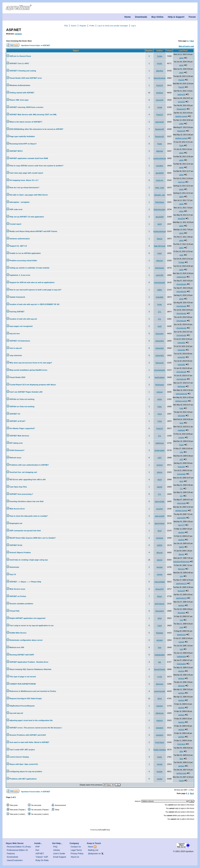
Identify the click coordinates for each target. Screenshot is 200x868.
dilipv (181, 751)
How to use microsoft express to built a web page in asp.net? (35, 290)
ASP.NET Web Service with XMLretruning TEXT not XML (33, 115)
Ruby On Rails (42, 860)
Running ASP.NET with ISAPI (22, 655)
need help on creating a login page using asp (29, 560)
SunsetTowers (160, 669)
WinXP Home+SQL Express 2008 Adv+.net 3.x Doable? (33, 538)
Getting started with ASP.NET (22, 93)
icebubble (160, 297)
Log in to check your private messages (113, 26)
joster (160, 253)
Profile (92, 26)
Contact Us (76, 847)
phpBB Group (106, 830)
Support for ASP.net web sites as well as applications (32, 282)
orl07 (160, 458)
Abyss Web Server (15, 843)
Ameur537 (160, 589)
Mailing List (93, 850)
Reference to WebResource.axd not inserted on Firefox (33, 691)
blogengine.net (16, 523)
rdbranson (160, 713)
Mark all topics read (186, 46)
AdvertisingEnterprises (181, 562)
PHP (38, 847)
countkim (160, 166)
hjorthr (160, 63)
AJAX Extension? (17, 450)
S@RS (160, 545)
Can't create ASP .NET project (22, 750)
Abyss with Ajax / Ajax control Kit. (24, 764)
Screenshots (12, 857)
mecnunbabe (160, 582)
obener (160, 560)
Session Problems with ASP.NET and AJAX (28, 735)
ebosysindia (160, 501)
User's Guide (59, 854)
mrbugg (160, 392)
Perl (37, 850)
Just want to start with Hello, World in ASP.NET (29, 742)
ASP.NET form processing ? (21, 494)
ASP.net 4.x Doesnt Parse (20, 56)
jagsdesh (160, 728)
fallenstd (160, 151)
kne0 (160, 326)
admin (181, 58)
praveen (160, 706)
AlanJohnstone (160, 78)
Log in (133, 26)
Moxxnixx (182, 569)
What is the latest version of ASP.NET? (26, 122)
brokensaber (160, 450)
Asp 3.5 (13, 574)
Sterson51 (160, 363)
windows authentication (20, 239)
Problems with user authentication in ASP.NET (29, 465)
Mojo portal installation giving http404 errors (28, 370)
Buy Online (157, 17)
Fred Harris (160, 742)
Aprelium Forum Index (31, 45)
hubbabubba (160, 655)
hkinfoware (160, 385)
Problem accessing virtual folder (23, 261)
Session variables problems (21, 604)
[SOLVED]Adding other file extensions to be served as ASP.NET (36, 129)
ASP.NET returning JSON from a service (26, 107)
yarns (160, 414)
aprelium (18, 34)
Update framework (17, 297)
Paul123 (181, 80)
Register (83, 26)
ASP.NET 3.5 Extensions (20, 341)
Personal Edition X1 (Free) (19, 847)
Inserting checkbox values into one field (26, 501)
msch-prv (160, 180)
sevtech (160, 465)
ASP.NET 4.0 (15, 414)
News (91, 847)
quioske (160, 567)
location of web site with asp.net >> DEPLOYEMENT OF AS (34, 304)
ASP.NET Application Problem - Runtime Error (29, 662)
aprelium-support (181, 116)
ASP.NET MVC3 (16, 151)
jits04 (160, 224)
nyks (181, 452)
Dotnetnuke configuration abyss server (26, 640)
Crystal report (15, 224)
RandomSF (160, 129)
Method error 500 (17, 647)
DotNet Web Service (18, 633)
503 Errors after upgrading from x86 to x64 (28, 480)
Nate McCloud (160, 246)
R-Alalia (181, 262)
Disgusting (160, 611)
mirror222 (160, 100)
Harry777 (181, 525)
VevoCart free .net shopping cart (23, 472)
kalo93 (160, 487)
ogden (182, 124)
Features (11, 854)
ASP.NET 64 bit (16, 545)
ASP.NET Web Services (19, 436)
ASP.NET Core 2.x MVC (19, 63)
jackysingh (160, 122)
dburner (160, 552)
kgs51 (160, 757)
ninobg (160, 779)
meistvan (160, 538)
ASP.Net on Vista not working (22, 399)
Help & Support (176, 17)
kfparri (160, 596)
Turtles (160, 56)
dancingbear (160, 523)
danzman (160, 684)
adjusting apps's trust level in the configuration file (31, 720)
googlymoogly (160, 691)
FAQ (66, 26)
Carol (160, 625)
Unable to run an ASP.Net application (25, 253)
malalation (182, 430)
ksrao (160, 304)
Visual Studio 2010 (17, 377)
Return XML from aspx (19, 100)
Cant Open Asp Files (18, 487)
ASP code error (16, 209)
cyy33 (160, 677)
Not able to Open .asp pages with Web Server (29, 195)
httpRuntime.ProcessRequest (22, 706)
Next (192, 41)
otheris (160, 472)
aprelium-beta (181, 773)
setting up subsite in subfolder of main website (29, 268)
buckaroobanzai (160, 158)
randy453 (160, 275)
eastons (160, 720)
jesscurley (160, 334)
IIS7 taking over (16, 443)
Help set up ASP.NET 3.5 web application (27, 217)
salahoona (160, 443)
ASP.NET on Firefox (18, 596)
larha (160, 618)
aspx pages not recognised (21, 326)
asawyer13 (181, 94)
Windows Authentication (20, 85)
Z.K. (160, 312)
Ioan (160, 647)
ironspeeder (181, 474)
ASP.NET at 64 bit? (17, 421)
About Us (75, 857)
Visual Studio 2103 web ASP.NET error (26, 78)
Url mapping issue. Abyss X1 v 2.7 (24, 180)
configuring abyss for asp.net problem (26, 771)
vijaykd (160, 574)
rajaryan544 (160, 516)
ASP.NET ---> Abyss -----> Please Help (25, 582)
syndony (181, 438)
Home (128, 17)
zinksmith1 (160, 341)
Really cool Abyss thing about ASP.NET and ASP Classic (33, 231)
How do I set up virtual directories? (24, 188)
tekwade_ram (160, 195)
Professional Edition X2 (17, 850)
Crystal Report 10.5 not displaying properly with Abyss (33, 385)
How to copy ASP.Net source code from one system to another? (37, 166)
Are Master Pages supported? (22, 428)
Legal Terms (76, 850)
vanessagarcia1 (181, 394)
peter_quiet (160, 188)
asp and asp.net (16, 713)
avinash (160, 640)
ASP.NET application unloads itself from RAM (29, 158)
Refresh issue (15, 458)
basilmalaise (160, 377)
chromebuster (160, 282)
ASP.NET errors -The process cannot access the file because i (36, 728)
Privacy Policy (77, 854)
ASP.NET (14, 30)
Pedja (160, 144)
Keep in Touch (94, 843)
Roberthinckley (160, 209)
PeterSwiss (160, 202)
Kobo (160, 407)
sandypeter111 (181, 584)
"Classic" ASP (42, 857)
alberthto (160, 71)
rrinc (181, 576)
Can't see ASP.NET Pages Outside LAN (26, 392)
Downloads (141, 17)
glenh (160, 480)
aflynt (160, 698)
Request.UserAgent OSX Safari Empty (26, 698)
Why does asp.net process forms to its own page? (31, 363)
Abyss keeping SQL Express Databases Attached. (31, 669)
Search (74, 26)
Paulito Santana (160, 750)
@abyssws (93, 854)
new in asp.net (16, 348)
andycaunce (160, 604)
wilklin (160, 290)
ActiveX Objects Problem (20, 552)
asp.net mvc (15, 334)
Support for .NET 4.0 (18, 246)
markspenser (182, 277)
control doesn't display (19, 757)
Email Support (60, 857)
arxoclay (160, 509)
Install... (38, 843)
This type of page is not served (23, 677)
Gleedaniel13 (181, 109)
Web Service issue (17, 589)
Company (74, 843)
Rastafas (160, 633)
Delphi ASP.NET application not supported (27, 618)
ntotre (160, 399)
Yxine (160, 421)
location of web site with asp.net (23, 319)
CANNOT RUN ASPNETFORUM (23, 684)
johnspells (181, 416)
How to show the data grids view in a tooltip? (29, 516)
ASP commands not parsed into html (25, 531)
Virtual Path (14, 611)
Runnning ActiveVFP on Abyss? (23, 144)
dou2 (160, 531)
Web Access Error (17, 509)
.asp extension (16, 355)
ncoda (160, 107)
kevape (160, 771)
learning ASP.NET (17, 312)
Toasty (181, 445)
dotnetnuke (14, 567)
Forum (192, 17)
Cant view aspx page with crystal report (26, 173)
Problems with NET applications (23, 779)
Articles (57, 850)
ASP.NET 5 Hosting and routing (23, 71)
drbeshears (160, 268)
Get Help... (57, 843)
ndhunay (160, 261)
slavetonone (182, 635)
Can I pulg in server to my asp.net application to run (31, 625)
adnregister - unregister (20, 202)
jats (160, 662)
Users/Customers (15, 860)
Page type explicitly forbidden (22, 136)
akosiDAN (160, 173)
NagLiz (160, 239)
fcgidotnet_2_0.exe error (20, 275)
